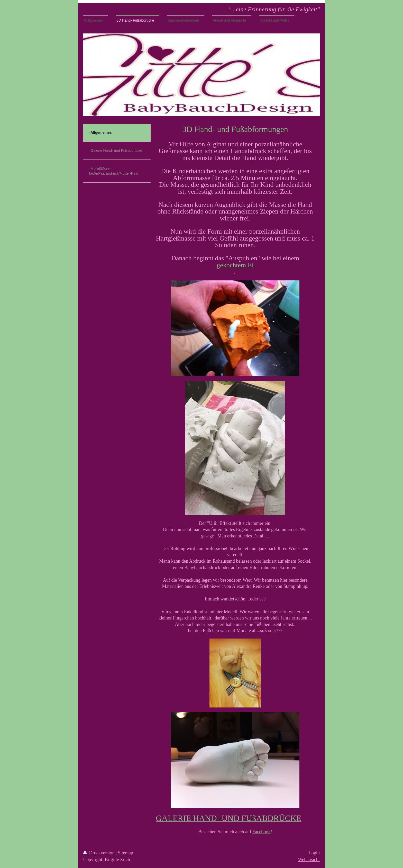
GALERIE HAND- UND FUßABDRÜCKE (228, 818)
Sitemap (125, 853)
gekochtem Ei (235, 265)
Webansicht (309, 860)
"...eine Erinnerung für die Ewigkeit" (274, 9)
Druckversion (99, 853)
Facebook (262, 832)
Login (314, 853)
